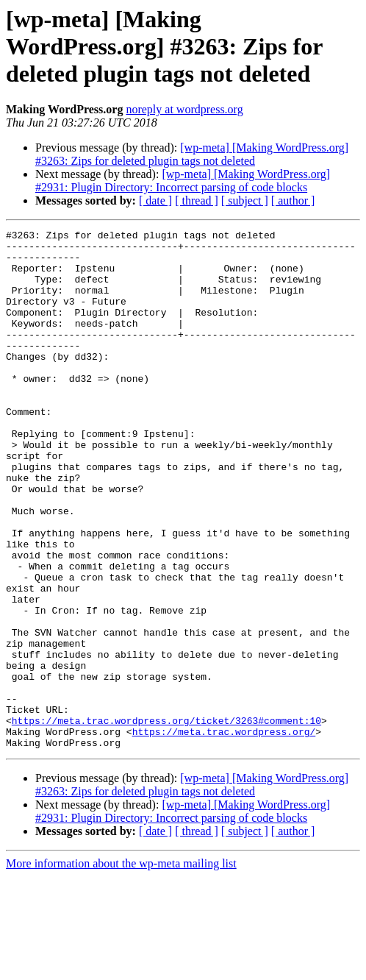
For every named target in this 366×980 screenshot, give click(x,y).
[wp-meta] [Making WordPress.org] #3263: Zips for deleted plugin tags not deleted (192, 154)
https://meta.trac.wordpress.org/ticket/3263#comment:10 (166, 820)
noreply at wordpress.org (184, 109)
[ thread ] (197, 200)
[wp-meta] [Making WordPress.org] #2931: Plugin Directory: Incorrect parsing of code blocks (183, 181)
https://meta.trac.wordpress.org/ (224, 833)
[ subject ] (245, 200)
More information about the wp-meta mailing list (121, 967)
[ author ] (293, 200)
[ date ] (155, 200)
